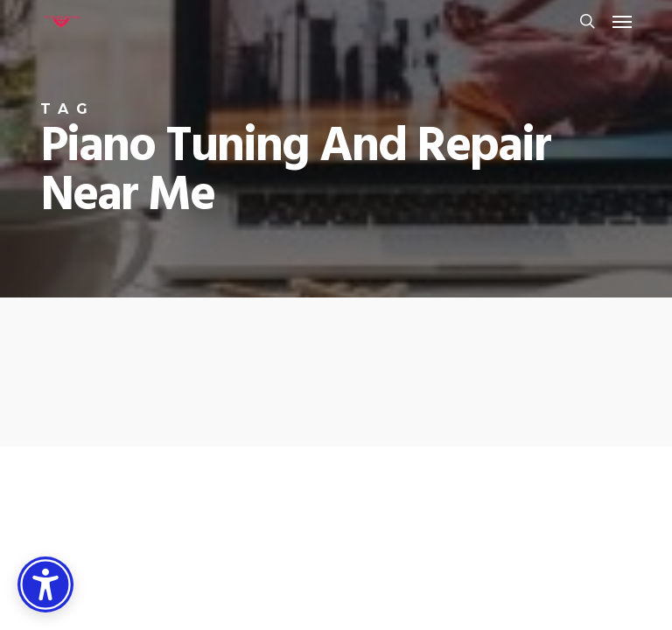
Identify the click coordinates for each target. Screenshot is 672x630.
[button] (622, 21)
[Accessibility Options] (45, 584)
